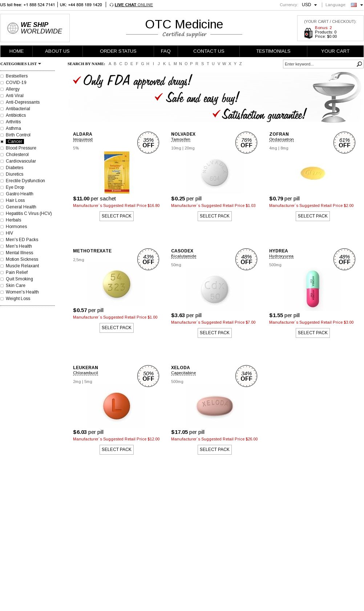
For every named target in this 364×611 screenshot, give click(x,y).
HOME (17, 51)
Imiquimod (83, 139)
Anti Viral (15, 96)
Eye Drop (15, 187)
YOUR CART (335, 51)
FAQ (166, 51)
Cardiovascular (21, 161)
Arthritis (13, 122)
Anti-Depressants (23, 102)
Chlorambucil (86, 373)
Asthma (13, 128)
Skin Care (16, 285)
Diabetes (15, 168)
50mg (176, 265)
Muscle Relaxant (22, 266)
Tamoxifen (181, 139)
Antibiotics (16, 115)
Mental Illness (19, 253)
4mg (273, 148)
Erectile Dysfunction (25, 181)
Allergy (13, 89)
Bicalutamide (184, 256)
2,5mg (79, 260)
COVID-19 (16, 83)
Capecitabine (183, 373)
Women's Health (22, 292)
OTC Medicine (184, 24)
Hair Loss (15, 200)
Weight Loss (18, 299)
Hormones (16, 227)
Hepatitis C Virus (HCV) (29, 213)
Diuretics (15, 174)
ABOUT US (57, 51)
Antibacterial (18, 109)
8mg (284, 148)
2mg (77, 382)
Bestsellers (17, 76)
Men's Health (19, 246)
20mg (190, 148)
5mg (88, 382)
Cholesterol (17, 155)
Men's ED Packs (22, 240)
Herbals (13, 220)
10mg (176, 148)
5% (76, 148)
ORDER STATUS (118, 51)
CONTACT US (209, 51)
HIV (9, 233)
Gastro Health (20, 194)
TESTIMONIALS (273, 51)
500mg (275, 265)
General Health (21, 207)
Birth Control (18, 135)
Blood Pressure (21, 148)
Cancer (15, 141)
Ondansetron (282, 139)
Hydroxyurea (281, 256)
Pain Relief (17, 272)
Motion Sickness (22, 259)
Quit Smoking (19, 279)
